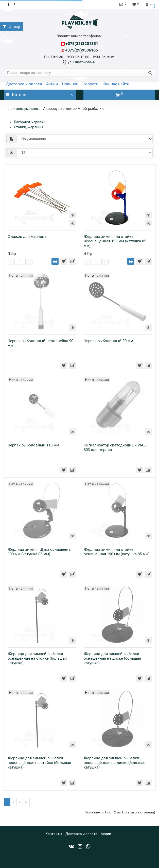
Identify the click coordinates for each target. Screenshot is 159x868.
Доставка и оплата (24, 84)
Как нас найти (116, 84)
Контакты (54, 834)
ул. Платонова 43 (82, 62)
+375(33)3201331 (82, 44)
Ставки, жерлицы (29, 127)
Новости (90, 84)
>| (26, 802)
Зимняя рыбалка (22, 109)
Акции (52, 84)
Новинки (70, 84)
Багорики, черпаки (30, 122)
